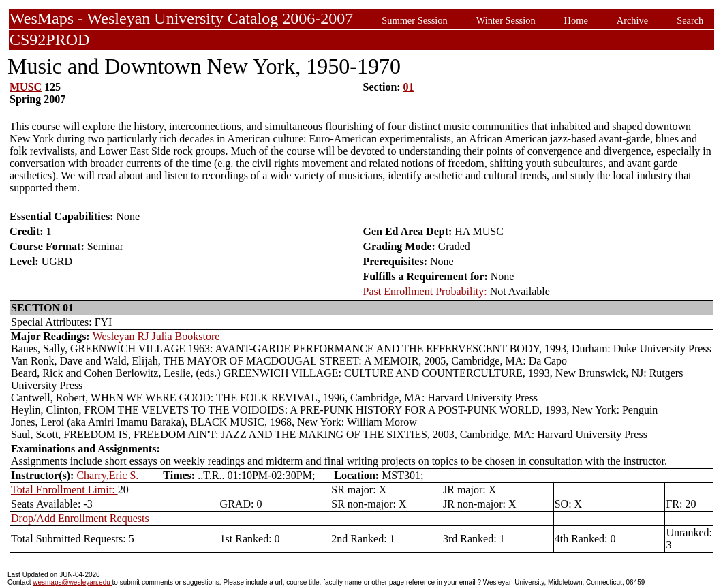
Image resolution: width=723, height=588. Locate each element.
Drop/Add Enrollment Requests (80, 518)
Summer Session (414, 20)
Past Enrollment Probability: (425, 291)
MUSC (26, 87)
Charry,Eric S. (107, 475)
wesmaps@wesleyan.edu (72, 582)
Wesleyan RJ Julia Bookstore (156, 336)
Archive (632, 20)
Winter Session (506, 20)
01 (409, 87)
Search (690, 20)
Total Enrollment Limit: (64, 490)
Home (576, 20)
